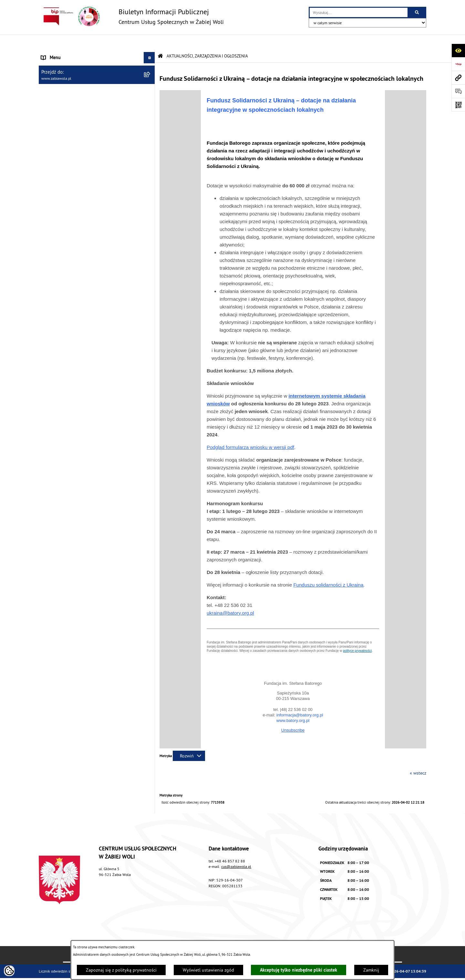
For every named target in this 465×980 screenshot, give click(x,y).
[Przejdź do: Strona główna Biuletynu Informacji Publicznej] (160, 41)
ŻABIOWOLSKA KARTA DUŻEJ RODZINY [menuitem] (79, 133)
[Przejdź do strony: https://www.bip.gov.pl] (458, 64)
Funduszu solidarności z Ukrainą (328, 570)
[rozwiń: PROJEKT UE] (150, 162)
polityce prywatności (357, 636)
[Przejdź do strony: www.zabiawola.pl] (458, 78)
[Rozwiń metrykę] (189, 741)
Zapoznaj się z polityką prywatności (121, 970)
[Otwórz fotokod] (458, 105)
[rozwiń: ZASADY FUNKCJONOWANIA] (150, 88)
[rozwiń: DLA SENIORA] (150, 122)
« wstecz (418, 758)
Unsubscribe (293, 715)
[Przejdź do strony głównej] (131, 16)
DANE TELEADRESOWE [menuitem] (63, 65)
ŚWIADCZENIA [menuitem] (55, 99)
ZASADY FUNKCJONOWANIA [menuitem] (68, 88)
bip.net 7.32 (416, 971)
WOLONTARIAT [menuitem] (55, 110)
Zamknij (371, 970)
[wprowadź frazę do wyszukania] (359, 12)
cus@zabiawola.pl (236, 851)
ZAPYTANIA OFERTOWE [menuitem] (64, 76)
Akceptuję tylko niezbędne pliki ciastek (299, 970)
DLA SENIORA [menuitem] (54, 121)
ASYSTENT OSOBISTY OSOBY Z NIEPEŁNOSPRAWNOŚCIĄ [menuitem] (71, 147)
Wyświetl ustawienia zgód (208, 970)
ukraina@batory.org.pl (230, 598)
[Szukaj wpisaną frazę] (417, 12)
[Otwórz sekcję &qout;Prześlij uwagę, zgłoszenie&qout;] (458, 91)
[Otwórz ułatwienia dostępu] (458, 50)
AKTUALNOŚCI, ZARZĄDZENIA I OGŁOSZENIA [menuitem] (84, 54)
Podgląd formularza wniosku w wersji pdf (250, 432)
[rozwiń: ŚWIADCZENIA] (150, 99)
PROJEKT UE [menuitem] (53, 162)
